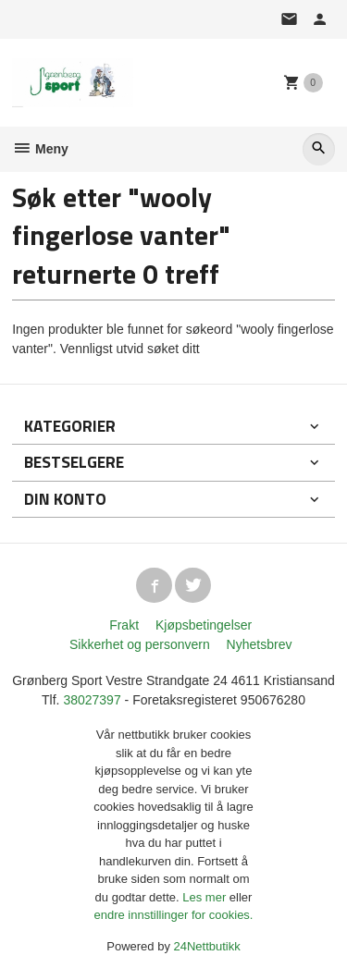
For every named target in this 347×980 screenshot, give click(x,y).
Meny (40, 149)
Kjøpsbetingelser (204, 625)
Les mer (206, 897)
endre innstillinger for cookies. (174, 915)
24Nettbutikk (207, 946)
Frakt (124, 625)
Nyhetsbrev (260, 644)
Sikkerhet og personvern (140, 644)
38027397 (92, 700)
